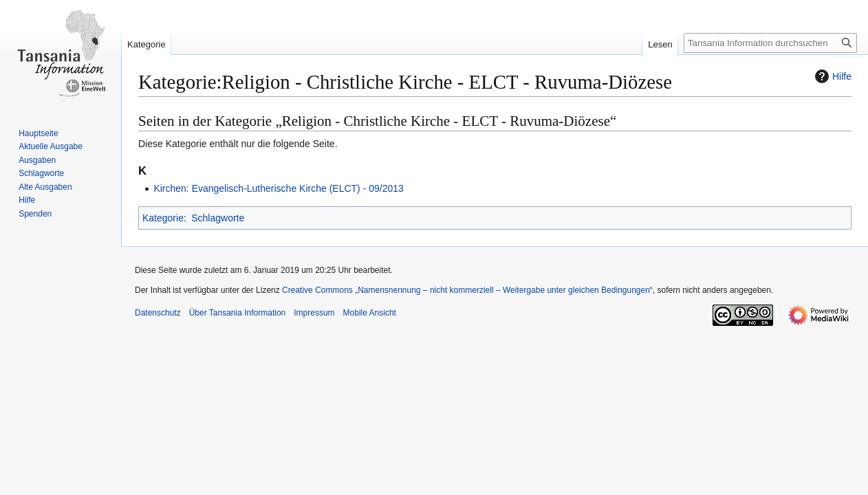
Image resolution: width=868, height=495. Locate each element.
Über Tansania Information (238, 313)
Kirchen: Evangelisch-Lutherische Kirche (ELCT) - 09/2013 (278, 188)
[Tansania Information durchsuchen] (770, 43)
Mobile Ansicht (370, 313)
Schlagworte (218, 218)
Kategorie (163, 218)
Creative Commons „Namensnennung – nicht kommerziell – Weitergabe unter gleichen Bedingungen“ (467, 290)
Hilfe (832, 76)
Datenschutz (158, 313)
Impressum (314, 313)
